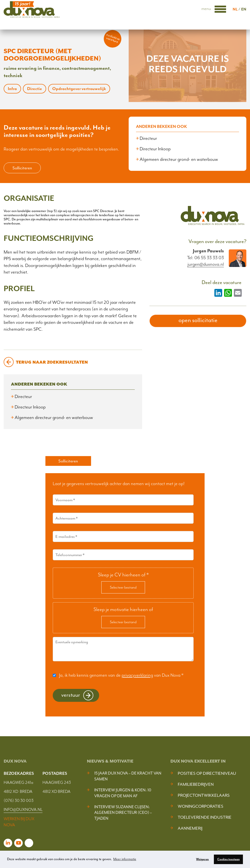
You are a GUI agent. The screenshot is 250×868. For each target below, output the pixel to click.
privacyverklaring (137, 675)
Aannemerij (190, 828)
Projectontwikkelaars (204, 795)
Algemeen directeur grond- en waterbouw (179, 159)
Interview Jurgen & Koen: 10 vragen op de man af (123, 793)
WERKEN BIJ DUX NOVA (19, 822)
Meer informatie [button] (125, 859)
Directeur (148, 138)
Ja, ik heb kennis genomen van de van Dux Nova (121, 675)
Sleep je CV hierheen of (123, 575)
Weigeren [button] (202, 859)
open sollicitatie (198, 320)
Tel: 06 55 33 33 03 (205, 258)
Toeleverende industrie (205, 817)
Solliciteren (22, 168)
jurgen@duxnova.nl (206, 264)
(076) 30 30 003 (19, 800)
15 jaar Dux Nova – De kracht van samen (128, 776)
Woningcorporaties (201, 806)
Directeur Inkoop (155, 149)
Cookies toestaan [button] (229, 859)
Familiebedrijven (196, 784)
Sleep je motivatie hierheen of (123, 609)
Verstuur (71, 695)
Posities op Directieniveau (207, 773)
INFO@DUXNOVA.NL (23, 809)
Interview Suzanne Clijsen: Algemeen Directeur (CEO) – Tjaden (123, 813)
